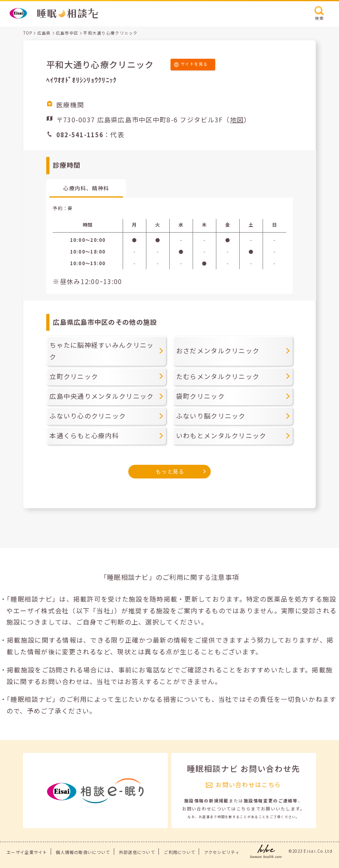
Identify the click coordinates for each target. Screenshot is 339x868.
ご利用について (180, 852)
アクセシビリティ (222, 852)
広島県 (44, 33)
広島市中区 (67, 33)
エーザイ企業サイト (27, 852)
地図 (237, 120)
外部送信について (137, 852)
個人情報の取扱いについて (83, 852)
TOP (28, 33)
